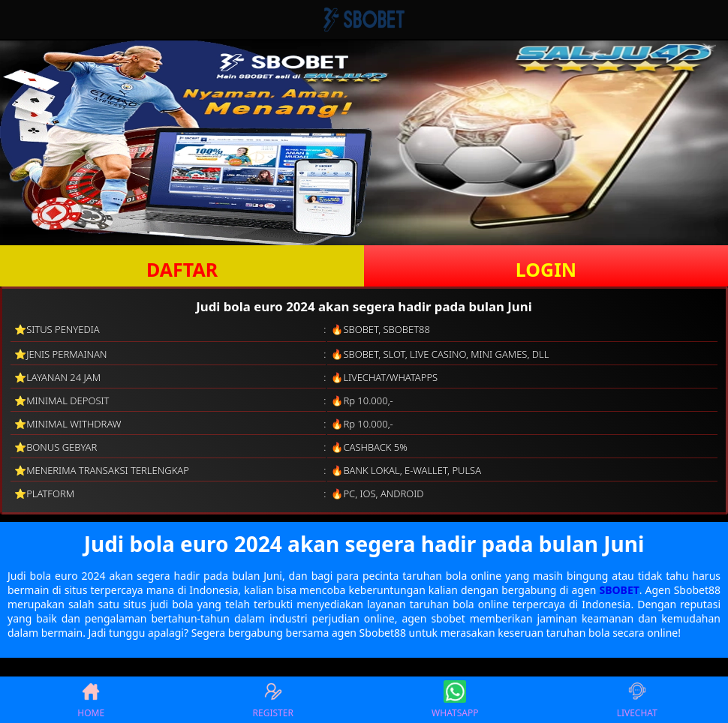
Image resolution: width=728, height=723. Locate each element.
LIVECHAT (637, 700)
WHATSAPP (455, 700)
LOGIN (546, 269)
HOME (91, 700)
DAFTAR (182, 269)
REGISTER (273, 700)
